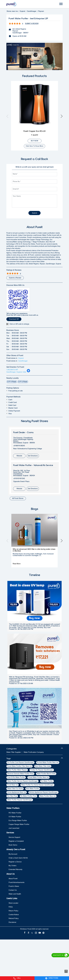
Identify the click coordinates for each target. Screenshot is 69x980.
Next (61, 116)
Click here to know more (34, 146)
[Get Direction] (28, 372)
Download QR (14, 319)
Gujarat (22, 11)
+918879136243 (19, 446)
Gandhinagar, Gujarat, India (16, 372)
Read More (17, 564)
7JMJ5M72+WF (12, 370)
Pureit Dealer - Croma (23, 432)
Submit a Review (32, 24)
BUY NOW (34, 141)
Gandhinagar (32, 11)
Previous (8, 116)
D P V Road (12, 382)
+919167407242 (19, 479)
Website (19, 456)
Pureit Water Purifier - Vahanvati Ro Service (33, 465)
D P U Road (23, 382)
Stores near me (12, 11)
